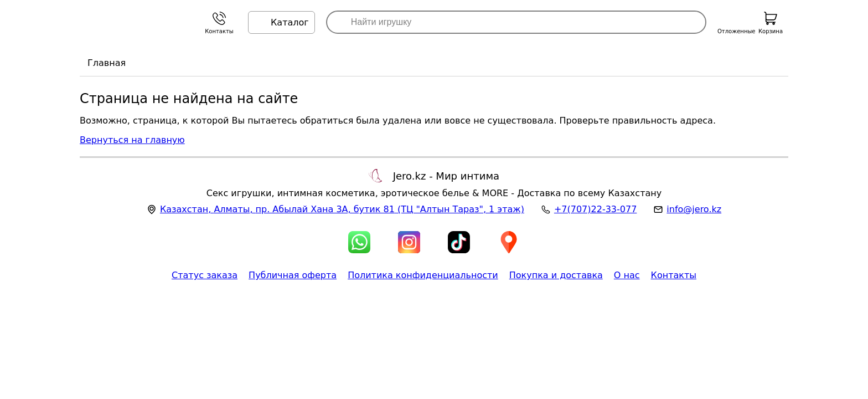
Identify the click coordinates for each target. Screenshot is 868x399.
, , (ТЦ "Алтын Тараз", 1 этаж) (342, 209)
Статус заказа (205, 275)
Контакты (674, 275)
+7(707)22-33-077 (595, 209)
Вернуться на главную (132, 140)
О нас (627, 275)
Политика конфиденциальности (423, 275)
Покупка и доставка (556, 275)
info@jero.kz (694, 209)
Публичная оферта (293, 275)
